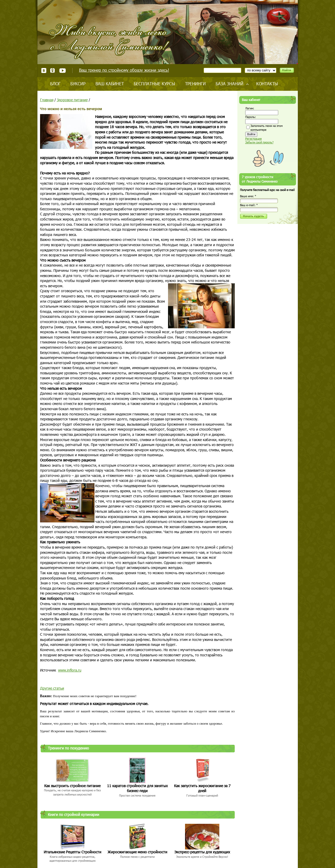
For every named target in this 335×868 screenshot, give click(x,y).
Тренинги (195, 84)
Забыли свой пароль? (259, 142)
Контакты (267, 84)
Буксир (78, 84)
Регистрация (253, 139)
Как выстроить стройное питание (72, 786)
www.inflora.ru (70, 670)
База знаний (230, 84)
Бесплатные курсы (154, 84)
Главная (47, 100)
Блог (55, 84)
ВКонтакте (44, 71)
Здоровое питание (72, 100)
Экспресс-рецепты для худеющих (202, 852)
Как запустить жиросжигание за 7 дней (202, 788)
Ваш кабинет (110, 84)
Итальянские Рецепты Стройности (72, 852)
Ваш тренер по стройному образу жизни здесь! (124, 70)
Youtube (62, 71)
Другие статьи (52, 688)
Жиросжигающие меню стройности (137, 852)
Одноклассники (53, 71)
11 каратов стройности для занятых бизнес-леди (137, 788)
